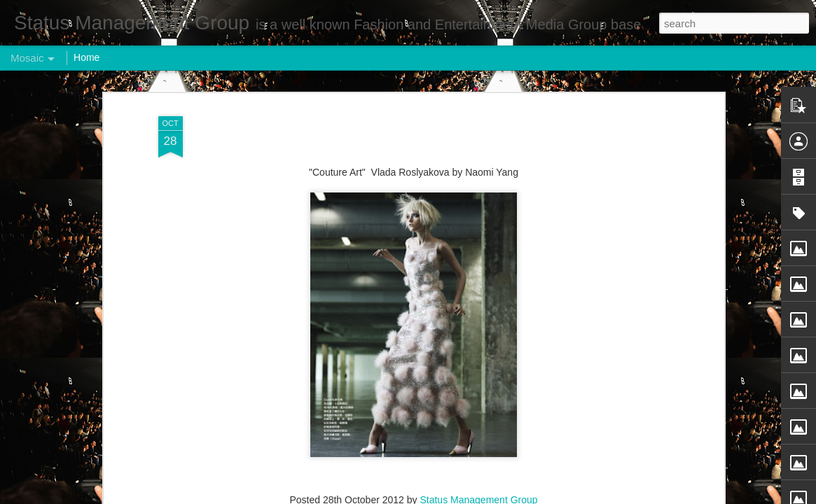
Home (87, 57)
